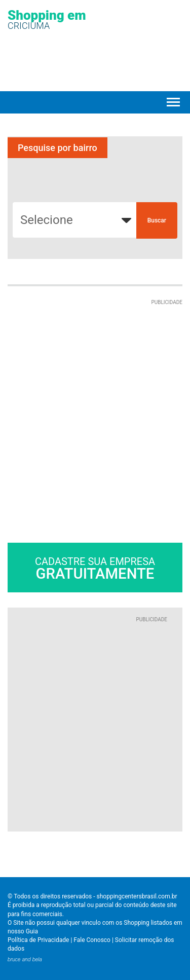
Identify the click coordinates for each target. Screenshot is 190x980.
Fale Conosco (92, 940)
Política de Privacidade (38, 940)
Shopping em (47, 19)
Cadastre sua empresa (95, 569)
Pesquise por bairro (58, 148)
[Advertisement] (95, 402)
